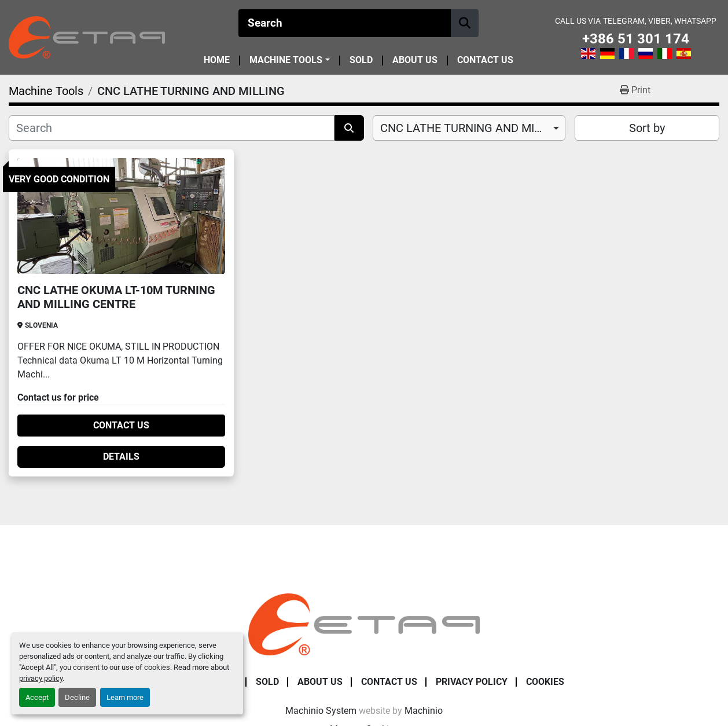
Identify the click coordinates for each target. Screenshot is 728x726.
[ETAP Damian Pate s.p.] (364, 624)
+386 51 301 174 (636, 39)
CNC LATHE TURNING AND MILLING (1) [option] (469, 128)
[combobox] (469, 128)
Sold (361, 60)
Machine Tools (286, 60)
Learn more (125, 697)
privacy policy (41, 678)
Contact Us (485, 60)
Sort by (647, 128)
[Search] (345, 23)
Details (121, 456)
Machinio (424, 711)
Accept (37, 697)
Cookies (545, 682)
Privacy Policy (472, 682)
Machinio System (321, 711)
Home (217, 60)
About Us (415, 60)
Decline (77, 697)
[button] (289, 60)
